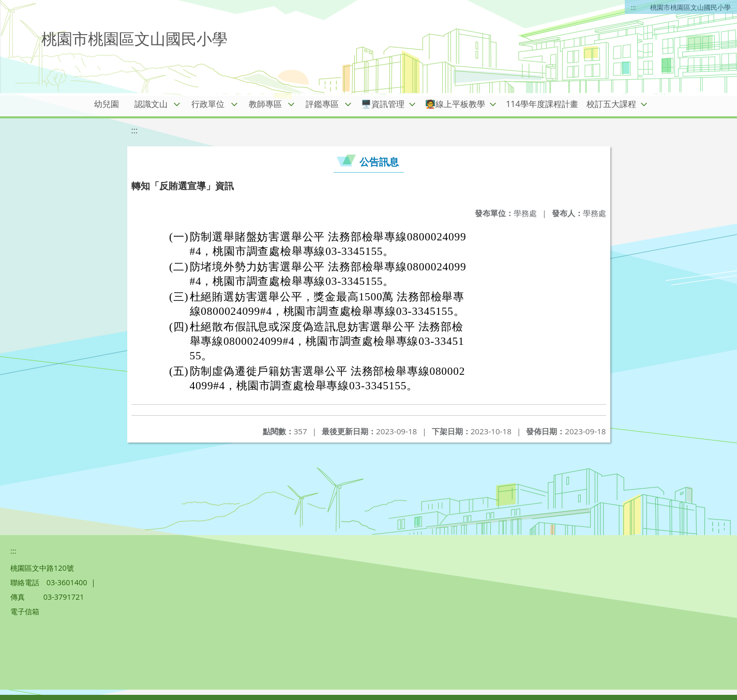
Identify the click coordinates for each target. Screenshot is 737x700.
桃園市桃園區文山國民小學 (690, 7)
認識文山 (151, 104)
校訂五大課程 (611, 104)
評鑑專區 (322, 104)
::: (634, 7)
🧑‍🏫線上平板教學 (455, 104)
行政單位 (208, 104)
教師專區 (265, 104)
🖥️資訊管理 (383, 104)
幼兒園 (107, 104)
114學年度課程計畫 (542, 104)
